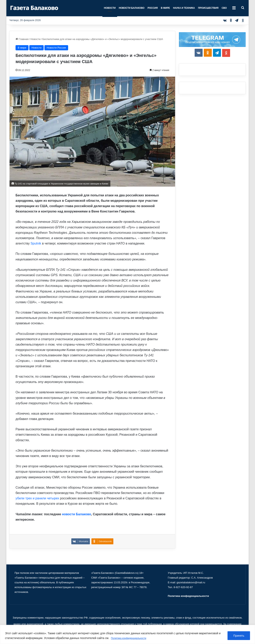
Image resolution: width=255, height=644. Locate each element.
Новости (110, 8)
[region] (127, 635)
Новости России (56, 48)
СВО (224, 8)
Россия (153, 8)
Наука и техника (184, 8)
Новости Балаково (132, 8)
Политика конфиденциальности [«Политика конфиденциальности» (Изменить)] (188, 596)
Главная (22, 39)
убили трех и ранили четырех (37, 498)
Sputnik (36, 243)
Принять (239, 636)
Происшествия (208, 8)
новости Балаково (76, 514)
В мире (165, 8)
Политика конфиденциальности (132, 638)
